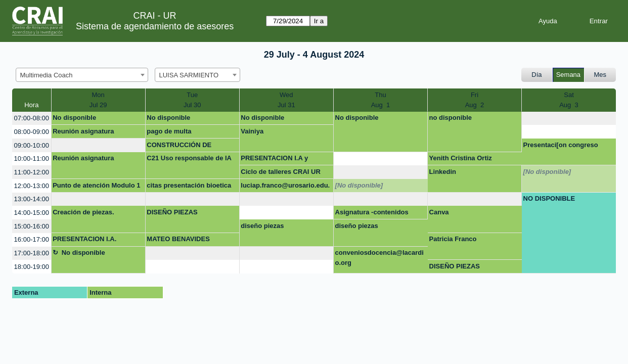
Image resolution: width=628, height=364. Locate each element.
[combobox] (82, 75)
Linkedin (443, 172)
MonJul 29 (98, 100)
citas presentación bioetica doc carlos (189, 187)
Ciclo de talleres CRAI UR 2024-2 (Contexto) (281, 173)
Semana (568, 75)
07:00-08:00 (32, 118)
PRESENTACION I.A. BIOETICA (84, 241)
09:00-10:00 (32, 145)
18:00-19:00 (32, 267)
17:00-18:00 (32, 253)
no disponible (451, 118)
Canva (439, 212)
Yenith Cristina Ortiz (461, 158)
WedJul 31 (286, 100)
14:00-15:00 (32, 213)
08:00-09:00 (32, 132)
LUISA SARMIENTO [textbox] (189, 75)
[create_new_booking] (569, 119)
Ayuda (548, 21)
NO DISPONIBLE (549, 198)
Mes (600, 75)
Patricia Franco (453, 239)
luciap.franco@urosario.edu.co (285, 187)
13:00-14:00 (32, 199)
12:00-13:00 (32, 186)
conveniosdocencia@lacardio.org (379, 258)
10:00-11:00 (32, 158)
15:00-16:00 (32, 226)
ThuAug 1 (381, 100)
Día (536, 75)
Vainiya (252, 131)
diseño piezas (262, 226)
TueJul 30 (192, 100)
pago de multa (169, 131)
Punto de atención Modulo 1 (96, 185)
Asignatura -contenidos (372, 212)
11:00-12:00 (32, 172)
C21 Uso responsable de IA (189, 158)
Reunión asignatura (83, 131)
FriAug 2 (475, 100)
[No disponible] (547, 172)
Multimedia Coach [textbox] (47, 75)
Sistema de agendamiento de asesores (155, 26)
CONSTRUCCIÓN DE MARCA (179, 147)
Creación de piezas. (83, 212)
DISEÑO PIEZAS (172, 212)
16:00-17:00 (32, 239)
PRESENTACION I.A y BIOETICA (274, 160)
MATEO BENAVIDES (178, 239)
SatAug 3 (569, 100)
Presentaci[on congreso (561, 145)
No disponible (74, 118)
